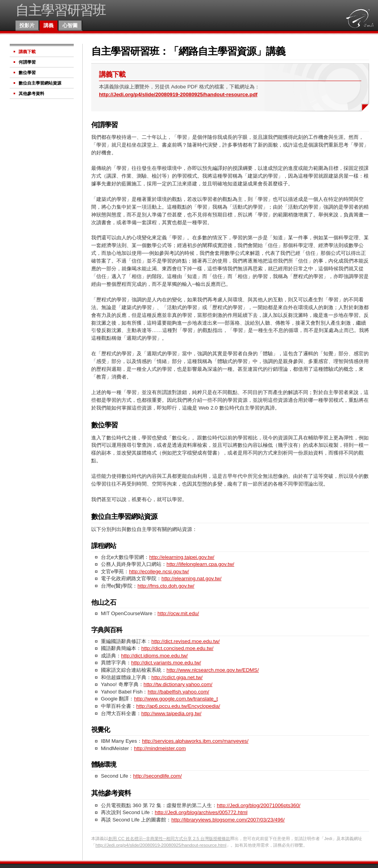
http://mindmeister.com (160, 748)
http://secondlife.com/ (157, 776)
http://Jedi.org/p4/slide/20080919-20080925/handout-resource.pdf (178, 94)
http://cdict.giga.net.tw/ (177, 677)
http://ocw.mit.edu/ (178, 613)
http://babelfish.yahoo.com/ (178, 692)
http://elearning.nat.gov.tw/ (192, 578)
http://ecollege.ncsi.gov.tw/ (159, 571)
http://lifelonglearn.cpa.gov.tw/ (200, 564)
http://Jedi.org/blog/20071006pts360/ (259, 805)
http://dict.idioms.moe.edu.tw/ (154, 656)
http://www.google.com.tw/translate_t (176, 699)
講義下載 (27, 52)
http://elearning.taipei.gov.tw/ (182, 557)
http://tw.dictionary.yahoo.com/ (178, 684)
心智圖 (70, 25)
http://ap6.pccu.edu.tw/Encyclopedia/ (178, 706)
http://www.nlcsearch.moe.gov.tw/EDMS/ (213, 670)
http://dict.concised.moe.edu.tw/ (177, 648)
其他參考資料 (31, 93)
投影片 (27, 25)
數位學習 (27, 73)
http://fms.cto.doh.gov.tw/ (166, 586)
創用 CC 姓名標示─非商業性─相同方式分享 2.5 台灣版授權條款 (169, 839)
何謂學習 (27, 62)
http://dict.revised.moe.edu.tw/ (186, 641)
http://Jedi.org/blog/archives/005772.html (201, 812)
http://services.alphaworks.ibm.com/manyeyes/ (195, 741)
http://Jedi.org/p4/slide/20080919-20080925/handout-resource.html (161, 845)
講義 (49, 25)
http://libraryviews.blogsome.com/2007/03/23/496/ (228, 820)
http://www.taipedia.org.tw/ (171, 713)
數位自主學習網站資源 (40, 83)
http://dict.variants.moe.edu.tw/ (166, 663)
